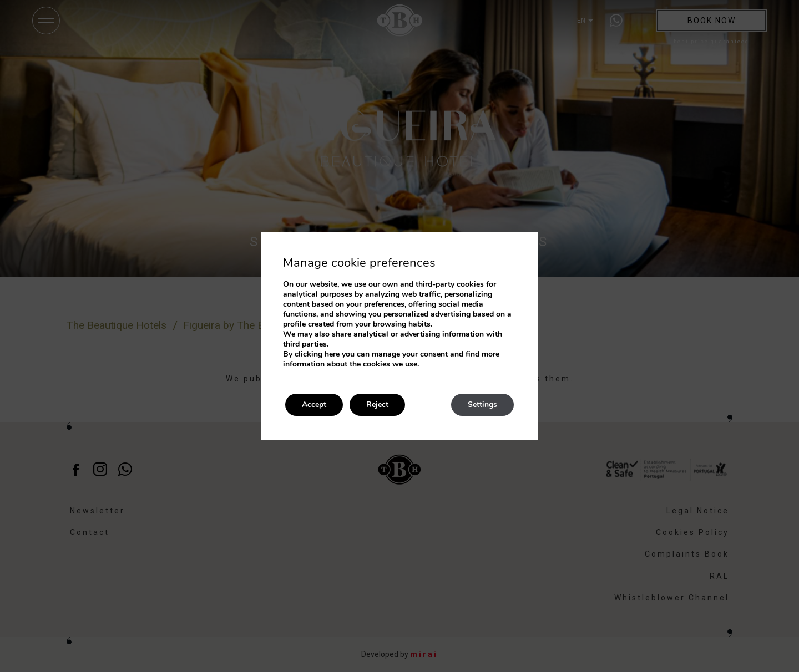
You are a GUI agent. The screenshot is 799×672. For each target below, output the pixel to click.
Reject (377, 404)
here (332, 354)
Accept (314, 404)
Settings (482, 404)
